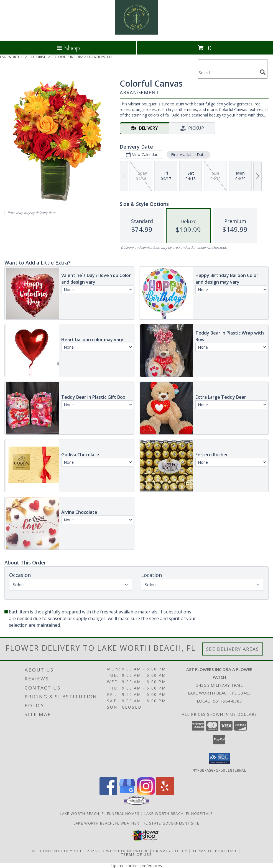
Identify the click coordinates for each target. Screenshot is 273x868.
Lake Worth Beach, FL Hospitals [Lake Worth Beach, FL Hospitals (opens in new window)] (179, 813)
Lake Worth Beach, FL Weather (106, 823)
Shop (68, 48)
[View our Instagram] (146, 793)
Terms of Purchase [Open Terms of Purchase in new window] (215, 851)
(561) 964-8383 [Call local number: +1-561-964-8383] (227, 701)
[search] (263, 72)
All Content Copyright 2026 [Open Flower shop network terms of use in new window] (64, 851)
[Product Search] (228, 72)
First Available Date (188, 155)
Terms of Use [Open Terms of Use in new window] (136, 854)
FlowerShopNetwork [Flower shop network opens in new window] (123, 851)
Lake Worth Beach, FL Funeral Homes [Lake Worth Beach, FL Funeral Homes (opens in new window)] (100, 813)
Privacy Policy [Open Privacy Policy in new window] (170, 851)
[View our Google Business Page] (127, 793)
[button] (219, 758)
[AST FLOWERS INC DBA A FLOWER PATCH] (136, 33)
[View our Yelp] (165, 793)
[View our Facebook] (108, 793)
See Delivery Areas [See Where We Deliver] (233, 649)
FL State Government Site (172, 823)
